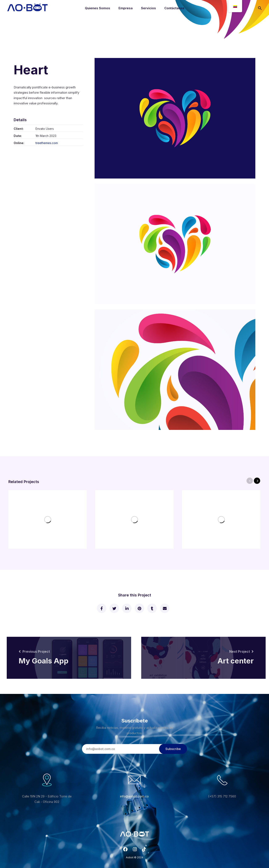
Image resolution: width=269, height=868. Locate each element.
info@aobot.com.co (134, 796)
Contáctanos (174, 8)
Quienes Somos (98, 8)
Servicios (148, 8)
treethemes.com (47, 143)
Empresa (126, 8)
